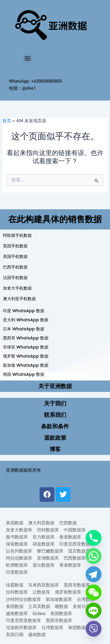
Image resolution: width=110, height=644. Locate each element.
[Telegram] (94, 574)
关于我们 (55, 403)
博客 (55, 449)
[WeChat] (94, 592)
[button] (28, 58)
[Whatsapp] (94, 556)
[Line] (94, 611)
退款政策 (55, 438)
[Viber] (94, 629)
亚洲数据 (15, 470)
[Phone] (94, 538)
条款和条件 (55, 426)
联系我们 (55, 415)
